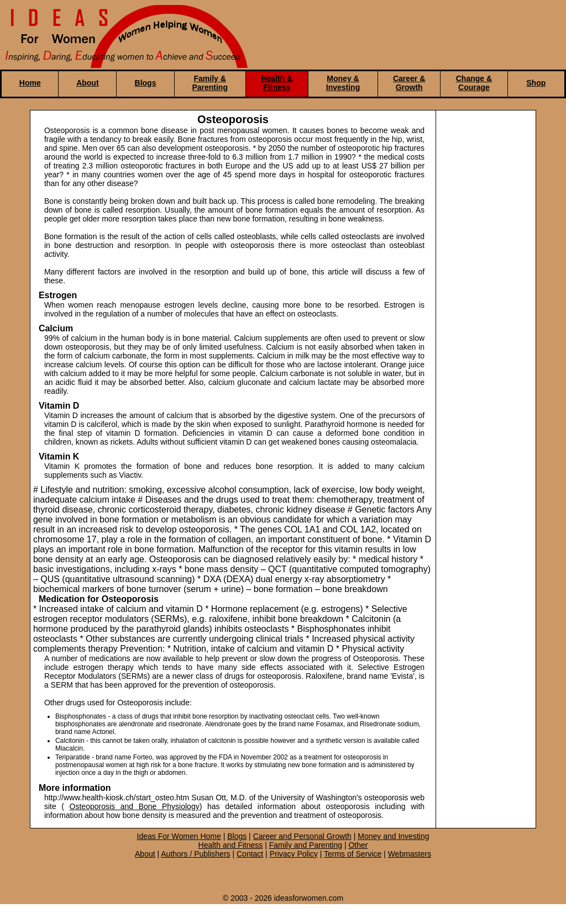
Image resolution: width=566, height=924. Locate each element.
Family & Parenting (210, 83)
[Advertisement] (483, 299)
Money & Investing (343, 83)
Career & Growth (409, 83)
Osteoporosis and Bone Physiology (135, 806)
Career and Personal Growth (302, 836)
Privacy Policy (294, 854)
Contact (250, 854)
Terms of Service (353, 854)
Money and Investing (393, 836)
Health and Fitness (231, 845)
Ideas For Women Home (179, 836)
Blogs (146, 83)
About (87, 83)
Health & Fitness (277, 83)
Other (358, 845)
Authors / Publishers (195, 854)
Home (30, 83)
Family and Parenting (306, 845)
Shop (536, 83)
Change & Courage (474, 83)
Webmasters (410, 854)
